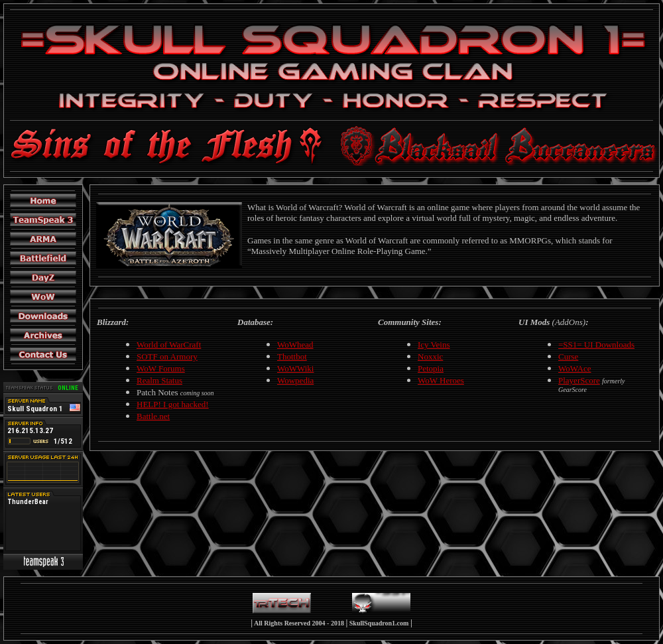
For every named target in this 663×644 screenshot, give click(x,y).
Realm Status (159, 380)
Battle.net (153, 416)
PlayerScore (579, 380)
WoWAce (575, 368)
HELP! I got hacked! (173, 404)
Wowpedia (295, 380)
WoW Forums (161, 368)
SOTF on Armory (167, 356)
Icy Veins (434, 345)
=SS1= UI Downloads (596, 345)
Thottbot (292, 356)
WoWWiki (295, 368)
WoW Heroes (441, 380)
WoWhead (295, 345)
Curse (568, 356)
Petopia (431, 368)
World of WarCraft (169, 345)
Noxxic (430, 356)
